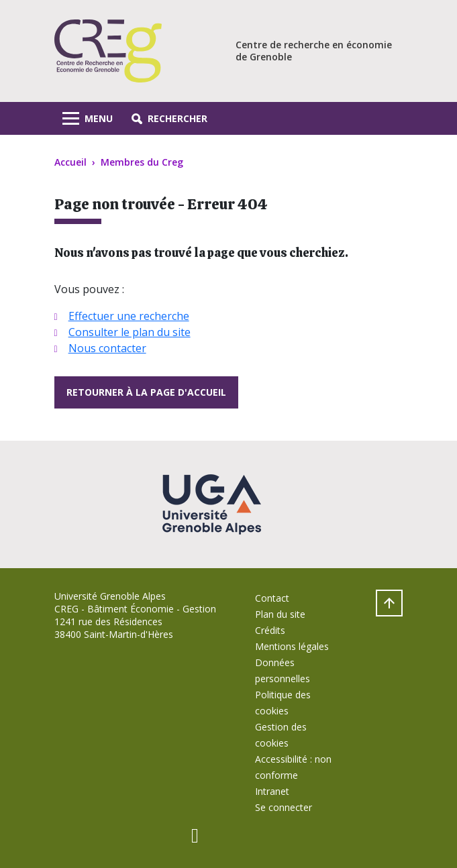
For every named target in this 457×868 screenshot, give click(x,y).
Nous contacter (107, 348)
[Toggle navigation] (88, 118)
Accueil (70, 162)
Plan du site (280, 614)
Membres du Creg (142, 162)
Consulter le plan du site (130, 332)
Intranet (272, 791)
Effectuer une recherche (129, 316)
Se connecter (284, 807)
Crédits (270, 630)
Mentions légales (292, 646)
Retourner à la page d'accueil (146, 392)
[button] (169, 118)
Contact (272, 598)
